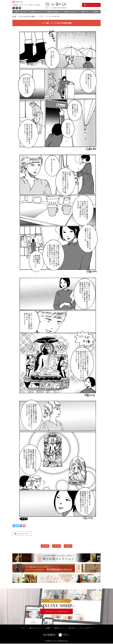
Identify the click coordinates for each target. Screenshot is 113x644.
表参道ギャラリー (59, 628)
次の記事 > (68, 546)
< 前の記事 (45, 546)
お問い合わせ (72, 628)
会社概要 (48, 628)
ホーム (23, 628)
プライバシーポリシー (85, 628)
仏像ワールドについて (35, 628)
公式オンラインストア (91, 5)
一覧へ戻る (57, 546)
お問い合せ (19, 2)
